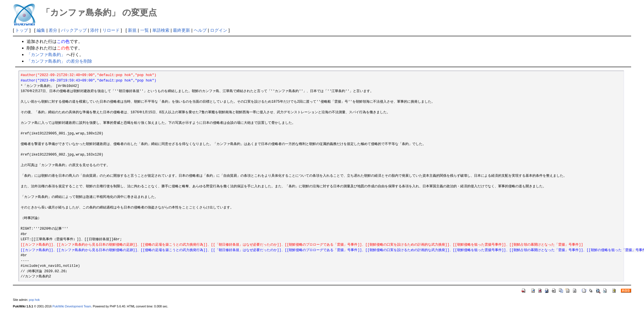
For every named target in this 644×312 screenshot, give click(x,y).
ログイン (219, 30)
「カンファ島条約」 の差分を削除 (59, 61)
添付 (94, 30)
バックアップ (74, 30)
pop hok (34, 300)
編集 (41, 30)
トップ (22, 30)
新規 (132, 30)
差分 (53, 30)
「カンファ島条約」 (46, 54)
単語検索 (161, 30)
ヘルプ (200, 30)
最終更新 (181, 30)
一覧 (145, 30)
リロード (111, 30)
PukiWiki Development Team (72, 306)
